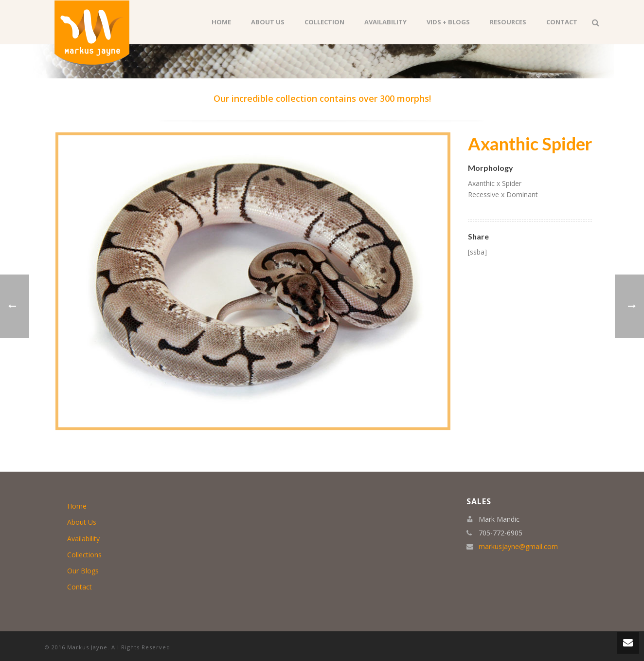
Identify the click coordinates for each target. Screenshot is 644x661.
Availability (385, 22)
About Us (268, 22)
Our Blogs (83, 571)
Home (221, 22)
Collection (324, 22)
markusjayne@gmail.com (518, 547)
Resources (508, 22)
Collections (84, 555)
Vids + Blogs (448, 22)
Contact (562, 22)
